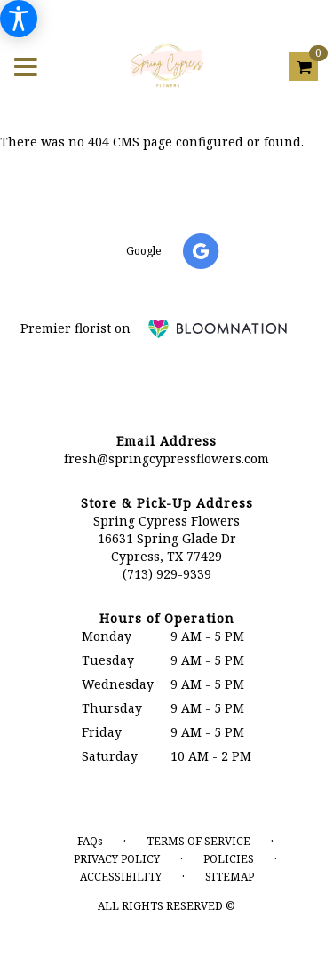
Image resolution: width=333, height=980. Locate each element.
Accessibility (121, 877)
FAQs (90, 841)
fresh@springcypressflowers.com (166, 458)
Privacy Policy (117, 859)
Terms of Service (198, 841)
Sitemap (230, 877)
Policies (229, 859)
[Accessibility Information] (19, 19)
